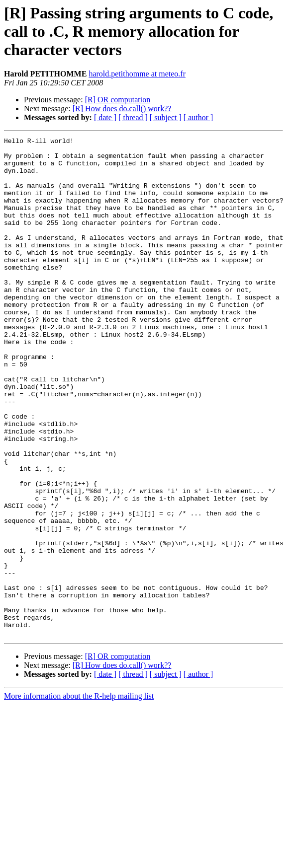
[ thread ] (133, 117)
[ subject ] (166, 117)
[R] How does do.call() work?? (122, 108)
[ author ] (198, 117)
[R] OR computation (118, 100)
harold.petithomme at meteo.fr (137, 74)
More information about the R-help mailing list (79, 796)
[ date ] (105, 117)
